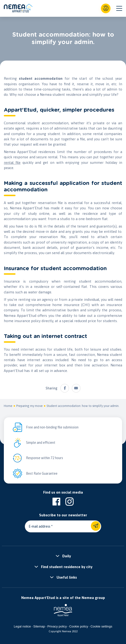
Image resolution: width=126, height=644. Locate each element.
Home (8, 406)
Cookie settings (101, 626)
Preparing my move (29, 406)
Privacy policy (57, 626)
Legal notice (22, 626)
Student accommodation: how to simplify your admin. (83, 406)
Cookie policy (79, 626)
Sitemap (39, 626)
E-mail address (39, 526)
